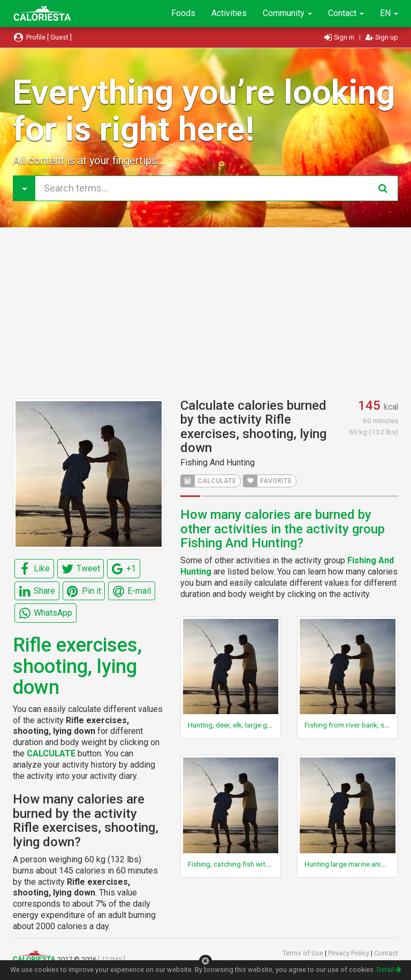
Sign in (340, 37)
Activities (229, 13)
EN (389, 13)
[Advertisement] (205, 313)
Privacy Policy (349, 953)
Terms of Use (304, 953)
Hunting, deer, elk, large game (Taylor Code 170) (264, 725)
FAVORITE (268, 481)
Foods (183, 13)
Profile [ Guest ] (42, 37)
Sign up (382, 37)
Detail (389, 970)
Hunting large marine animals (350, 864)
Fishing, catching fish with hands (239, 864)
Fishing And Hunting (218, 462)
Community (287, 13)
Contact (346, 13)
